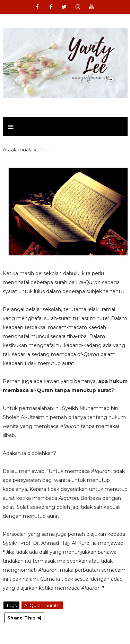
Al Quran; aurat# (42, 605)
